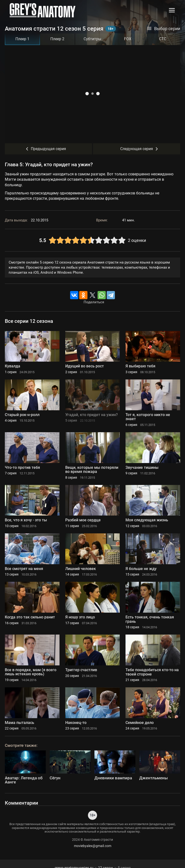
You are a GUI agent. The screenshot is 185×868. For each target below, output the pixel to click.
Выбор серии (164, 29)
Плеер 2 (57, 39)
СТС (163, 39)
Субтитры (92, 39)
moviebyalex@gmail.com (93, 846)
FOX (128, 39)
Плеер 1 (22, 39)
